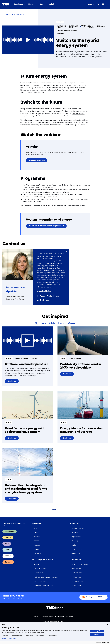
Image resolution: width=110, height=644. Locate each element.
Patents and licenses (41, 581)
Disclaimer (70, 617)
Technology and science (42, 560)
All (36, 323)
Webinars (37, 537)
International (76, 585)
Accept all (97, 631)
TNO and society (77, 549)
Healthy (31, 4)
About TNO (75, 523)
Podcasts (37, 545)
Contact (74, 545)
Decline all (97, 635)
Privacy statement (47, 617)
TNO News (37, 553)
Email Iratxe (44, 300)
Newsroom (37, 523)
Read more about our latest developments (45, 226)
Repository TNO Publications (44, 585)
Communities (76, 553)
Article (52, 323)
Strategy (75, 532)
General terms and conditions (53, 621)
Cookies (35, 617)
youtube (32, 147)
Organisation (76, 537)
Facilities (37, 564)
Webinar (71, 323)
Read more (12, 382)
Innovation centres (78, 581)
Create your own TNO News (96, 597)
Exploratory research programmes (46, 577)
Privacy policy (12, 638)
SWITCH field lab (78, 114)
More (90, 4)
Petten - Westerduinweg (50, 296)
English (5, 624)
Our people (75, 541)
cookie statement (37, 155)
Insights (37, 541)
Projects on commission (80, 564)
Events (36, 532)
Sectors (8, 556)
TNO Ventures (76, 577)
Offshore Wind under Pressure (74, 206)
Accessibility (60, 617)
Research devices (40, 569)
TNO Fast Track (77, 573)
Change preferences (37, 160)
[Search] (99, 4)
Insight (61, 323)
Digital (51, 4)
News (43, 323)
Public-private (76, 569)
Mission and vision (78, 528)
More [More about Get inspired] (54, 510)
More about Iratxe (44, 291)
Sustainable (19, 4)
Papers (36, 549)
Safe (42, 4)
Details (4, 638)
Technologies (38, 573)
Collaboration (76, 560)
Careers (8, 562)
